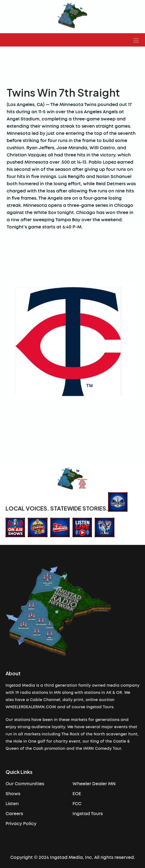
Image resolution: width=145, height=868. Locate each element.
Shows (13, 794)
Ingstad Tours (88, 814)
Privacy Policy (21, 824)
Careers (14, 814)
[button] (136, 40)
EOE (77, 794)
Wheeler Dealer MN (94, 784)
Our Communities (25, 784)
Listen (12, 804)
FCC (77, 804)
